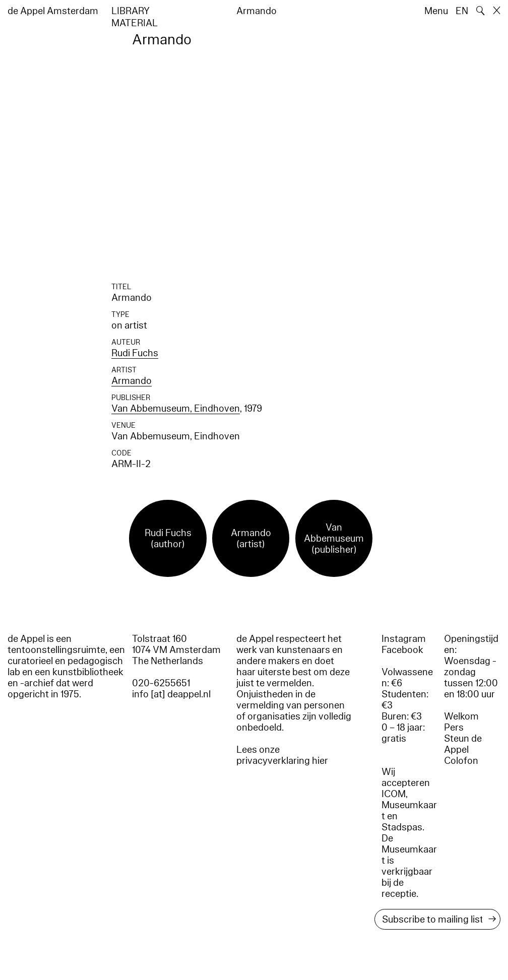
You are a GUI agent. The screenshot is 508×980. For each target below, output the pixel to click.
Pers (454, 728)
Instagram (404, 639)
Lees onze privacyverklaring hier (282, 755)
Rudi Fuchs (135, 353)
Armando (132, 381)
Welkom (461, 716)
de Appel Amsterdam (53, 11)
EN (462, 11)
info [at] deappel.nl (171, 694)
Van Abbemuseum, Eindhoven (176, 409)
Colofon (461, 761)
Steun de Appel (463, 744)
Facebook (402, 650)
